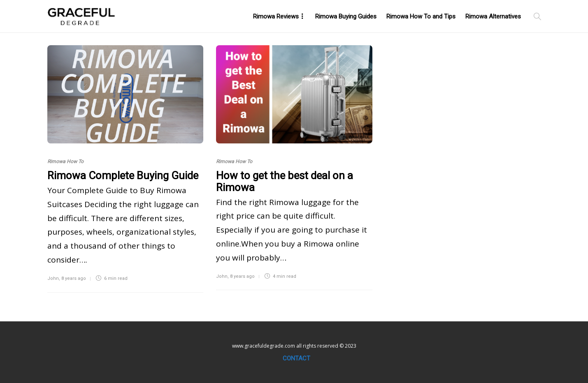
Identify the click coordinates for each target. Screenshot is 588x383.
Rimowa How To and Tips (421, 16)
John (53, 278)
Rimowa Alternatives (493, 16)
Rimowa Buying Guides (346, 16)
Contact (296, 358)
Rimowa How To (65, 162)
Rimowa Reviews (276, 16)
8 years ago (74, 278)
